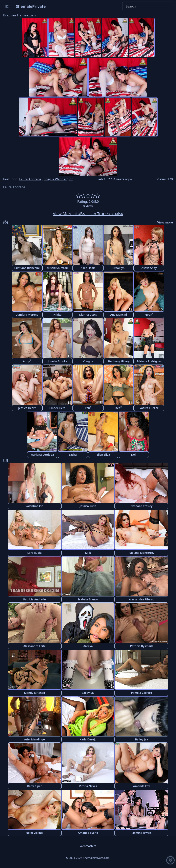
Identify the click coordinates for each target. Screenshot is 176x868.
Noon (149, 314)
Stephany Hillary (119, 361)
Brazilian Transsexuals (20, 15)
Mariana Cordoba (42, 455)
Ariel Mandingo (34, 739)
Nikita (57, 315)
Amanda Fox (142, 786)
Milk (88, 553)
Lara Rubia (34, 553)
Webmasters (88, 846)
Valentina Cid (34, 506)
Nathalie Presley (142, 506)
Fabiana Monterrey (141, 553)
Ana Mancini (119, 315)
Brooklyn (118, 268)
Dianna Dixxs (88, 315)
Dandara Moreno (27, 315)
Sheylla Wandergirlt (58, 179)
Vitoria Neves (88, 786)
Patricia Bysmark (141, 646)
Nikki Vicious (34, 833)
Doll (134, 455)
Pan (88, 408)
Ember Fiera (57, 408)
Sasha (73, 455)
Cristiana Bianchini (27, 268)
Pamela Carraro (142, 693)
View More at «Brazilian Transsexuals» (88, 214)
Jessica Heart (27, 408)
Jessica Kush (88, 506)
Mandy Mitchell (35, 693)
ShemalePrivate (31, 6)
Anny (27, 361)
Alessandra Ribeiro (141, 599)
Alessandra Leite (35, 646)
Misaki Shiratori (58, 268)
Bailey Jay (88, 693)
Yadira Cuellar (149, 408)
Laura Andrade (30, 179)
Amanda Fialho (88, 833)
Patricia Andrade (34, 599)
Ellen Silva (103, 455)
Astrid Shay (149, 268)
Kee (118, 408)
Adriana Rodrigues (149, 361)
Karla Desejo (88, 739)
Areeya (88, 646)
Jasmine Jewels (142, 833)
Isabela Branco (88, 599)
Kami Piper (34, 786)
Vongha (88, 361)
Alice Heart (88, 268)
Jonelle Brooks (57, 361)
